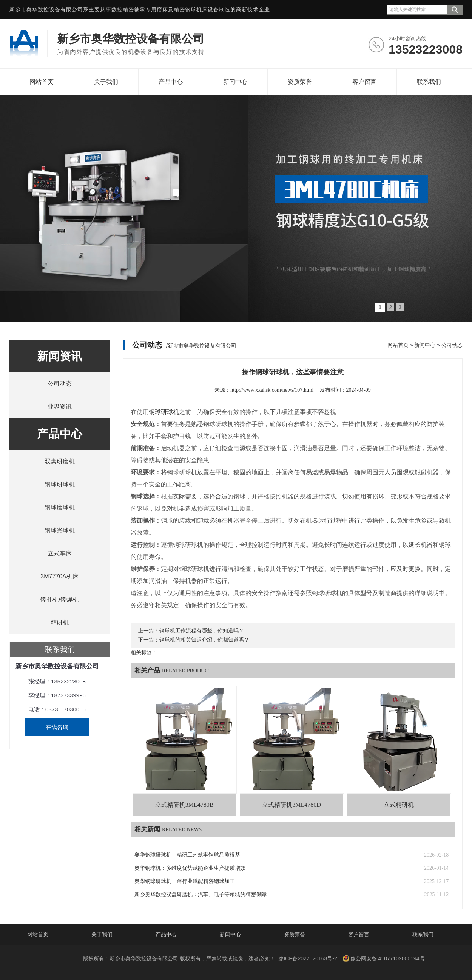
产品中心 (171, 82)
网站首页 (42, 82)
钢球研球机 (60, 484)
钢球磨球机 (60, 507)
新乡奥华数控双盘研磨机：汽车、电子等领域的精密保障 (201, 895)
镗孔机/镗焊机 (59, 599)
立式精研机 (399, 805)
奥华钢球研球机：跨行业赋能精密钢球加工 (185, 881)
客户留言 (364, 82)
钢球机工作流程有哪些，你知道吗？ (202, 631)
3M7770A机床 (59, 576)
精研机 (60, 622)
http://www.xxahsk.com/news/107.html (272, 390)
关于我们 (106, 82)
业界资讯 (60, 407)
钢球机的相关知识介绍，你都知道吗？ (204, 640)
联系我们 (429, 82)
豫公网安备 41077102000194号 (384, 958)
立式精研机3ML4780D (292, 805)
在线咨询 (57, 727)
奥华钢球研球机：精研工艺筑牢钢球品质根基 (187, 855)
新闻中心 (235, 82)
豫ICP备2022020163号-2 (308, 958)
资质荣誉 (300, 82)
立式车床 (60, 553)
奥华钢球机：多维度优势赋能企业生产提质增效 (190, 868)
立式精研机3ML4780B (184, 805)
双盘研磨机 (60, 461)
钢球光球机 (60, 530)
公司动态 (60, 384)
